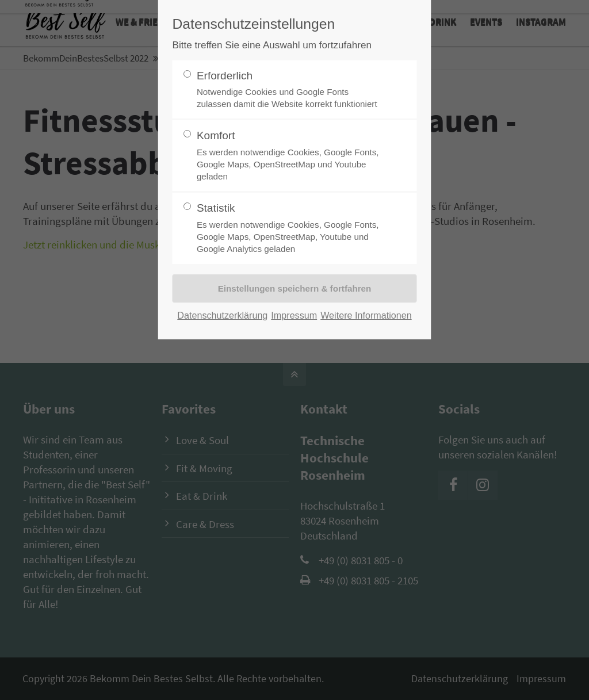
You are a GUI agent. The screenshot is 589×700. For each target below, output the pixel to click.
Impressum (294, 315)
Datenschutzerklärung (222, 315)
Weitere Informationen (366, 315)
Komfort (290, 156)
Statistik (290, 228)
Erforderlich (290, 90)
